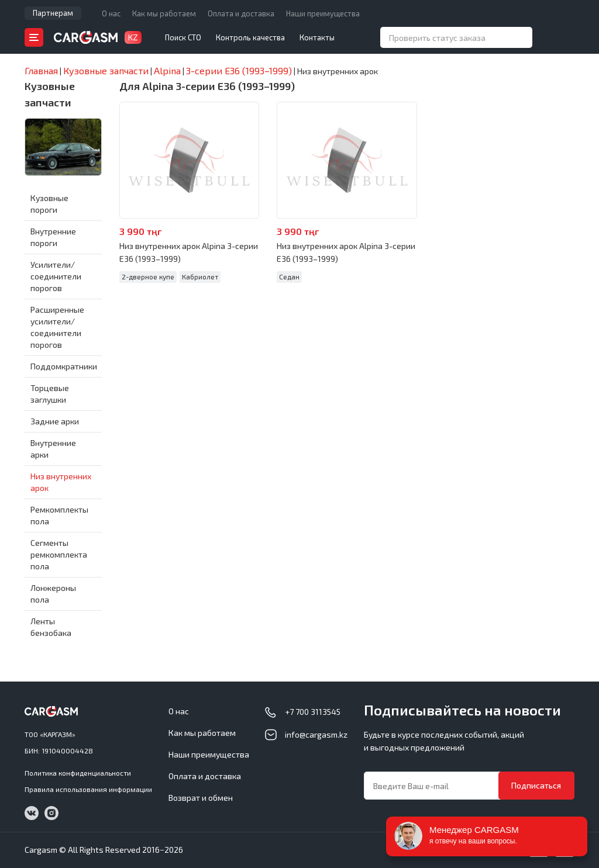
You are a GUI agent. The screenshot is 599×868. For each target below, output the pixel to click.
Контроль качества (250, 37)
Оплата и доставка (241, 13)
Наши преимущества (323, 13)
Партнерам (53, 13)
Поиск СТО (183, 37)
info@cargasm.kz (316, 734)
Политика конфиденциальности (78, 773)
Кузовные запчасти (50, 94)
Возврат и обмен (201, 798)
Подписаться (536, 785)
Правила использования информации (88, 789)
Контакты (317, 37)
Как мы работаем (164, 13)
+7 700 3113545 (313, 712)
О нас (111, 13)
